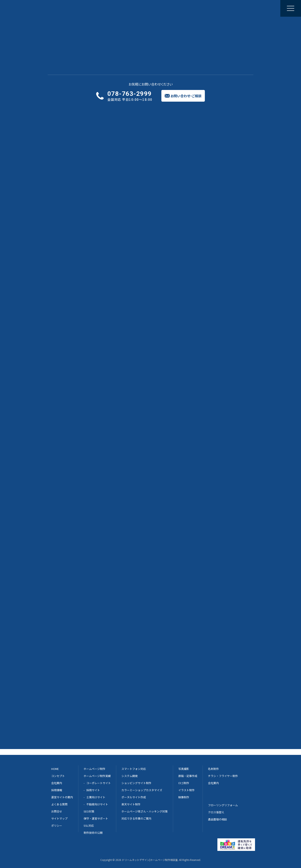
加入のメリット (69, 415)
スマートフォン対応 (134, 769)
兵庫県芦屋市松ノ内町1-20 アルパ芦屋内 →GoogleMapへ (134, 715)
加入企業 (65, 436)
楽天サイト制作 (131, 804)
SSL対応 (89, 826)
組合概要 (65, 429)
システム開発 (130, 776)
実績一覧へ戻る (63, 31)
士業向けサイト (96, 797)
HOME (63, 408)
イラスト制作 (186, 790)
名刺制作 (213, 769)
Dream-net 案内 (217, 577)
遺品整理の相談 (217, 819)
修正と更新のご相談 (142, 8)
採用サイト (93, 790)
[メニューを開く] (291, 8)
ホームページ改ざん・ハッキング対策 (145, 811)
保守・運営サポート (96, 818)
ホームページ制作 (91, 8)
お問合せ (65, 443)
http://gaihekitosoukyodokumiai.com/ (105, 205)
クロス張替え (216, 812)
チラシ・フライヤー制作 (223, 776)
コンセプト (58, 776)
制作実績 (116, 8)
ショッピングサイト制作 (136, 783)
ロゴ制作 (184, 783)
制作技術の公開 (93, 833)
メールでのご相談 (149, 577)
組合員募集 (66, 422)
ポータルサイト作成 (134, 797)
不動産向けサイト (97, 804)
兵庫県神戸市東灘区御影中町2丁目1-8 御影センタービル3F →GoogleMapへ (145, 695)
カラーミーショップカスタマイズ (142, 790)
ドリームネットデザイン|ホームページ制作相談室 (150, 860)
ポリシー (65, 458)
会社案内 (194, 8)
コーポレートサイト (99, 783)
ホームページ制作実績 (97, 776)
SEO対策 (89, 811)
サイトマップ (68, 450)
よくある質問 (59, 804)
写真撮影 (184, 769)
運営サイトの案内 (62, 797)
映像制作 (184, 797)
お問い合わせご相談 (267, 8)
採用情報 (57, 790)
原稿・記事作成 (188, 776)
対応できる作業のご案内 (136, 818)
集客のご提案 (172, 8)
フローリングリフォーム (223, 805)
